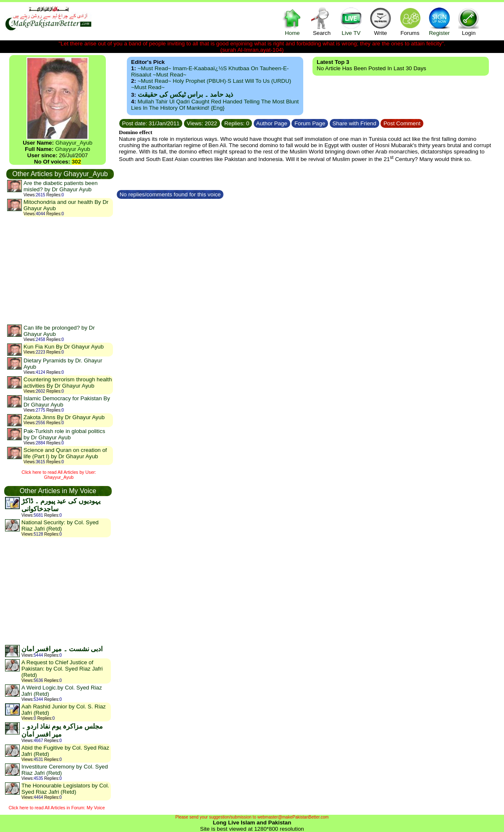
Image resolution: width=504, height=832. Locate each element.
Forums (410, 21)
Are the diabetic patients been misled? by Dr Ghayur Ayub (60, 186)
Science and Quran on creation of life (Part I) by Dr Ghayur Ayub (65, 453)
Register (439, 21)
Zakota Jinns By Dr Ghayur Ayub (64, 417)
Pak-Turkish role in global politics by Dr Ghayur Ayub (64, 434)
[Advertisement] (60, 270)
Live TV (351, 21)
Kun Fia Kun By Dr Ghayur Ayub (64, 347)
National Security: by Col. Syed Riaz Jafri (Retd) (60, 526)
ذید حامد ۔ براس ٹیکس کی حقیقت (185, 94)
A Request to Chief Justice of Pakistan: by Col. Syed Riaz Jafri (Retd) (62, 669)
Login (469, 21)
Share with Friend (354, 123)
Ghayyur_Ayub (74, 143)
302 (76, 162)
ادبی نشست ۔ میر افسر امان (62, 649)
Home (292, 21)
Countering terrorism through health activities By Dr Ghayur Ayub (68, 383)
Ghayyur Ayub (72, 149)
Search (322, 21)
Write (381, 21)
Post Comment (402, 123)
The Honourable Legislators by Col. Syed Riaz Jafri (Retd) (65, 789)
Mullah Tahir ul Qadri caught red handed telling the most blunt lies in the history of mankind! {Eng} (215, 105)
